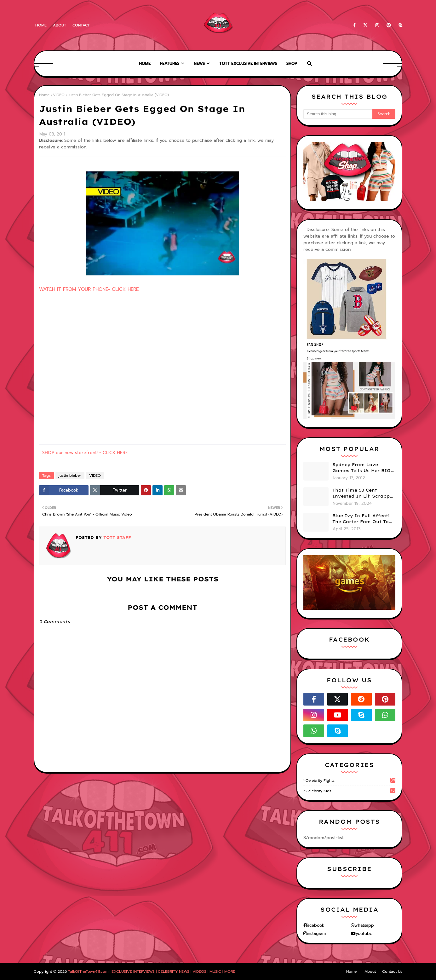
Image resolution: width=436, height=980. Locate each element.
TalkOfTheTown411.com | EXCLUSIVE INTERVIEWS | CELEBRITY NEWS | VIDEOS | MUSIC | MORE (152, 971)
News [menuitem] (199, 63)
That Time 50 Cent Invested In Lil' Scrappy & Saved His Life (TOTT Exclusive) (362, 493)
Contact (81, 25)
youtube (364, 934)
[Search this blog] (338, 114)
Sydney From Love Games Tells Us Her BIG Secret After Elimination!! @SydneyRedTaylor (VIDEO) (361, 468)
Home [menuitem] (145, 63)
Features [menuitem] (170, 63)
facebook (315, 925)
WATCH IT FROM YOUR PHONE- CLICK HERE (89, 289)
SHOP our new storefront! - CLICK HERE (85, 453)
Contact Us (392, 971)
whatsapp (364, 925)
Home (41, 25)
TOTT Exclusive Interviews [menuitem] (248, 63)
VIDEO (59, 95)
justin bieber (70, 476)
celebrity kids (350, 791)
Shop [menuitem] (292, 63)
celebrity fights (350, 781)
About (60, 25)
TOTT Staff (116, 537)
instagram (316, 934)
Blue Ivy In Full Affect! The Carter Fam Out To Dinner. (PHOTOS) (361, 519)
